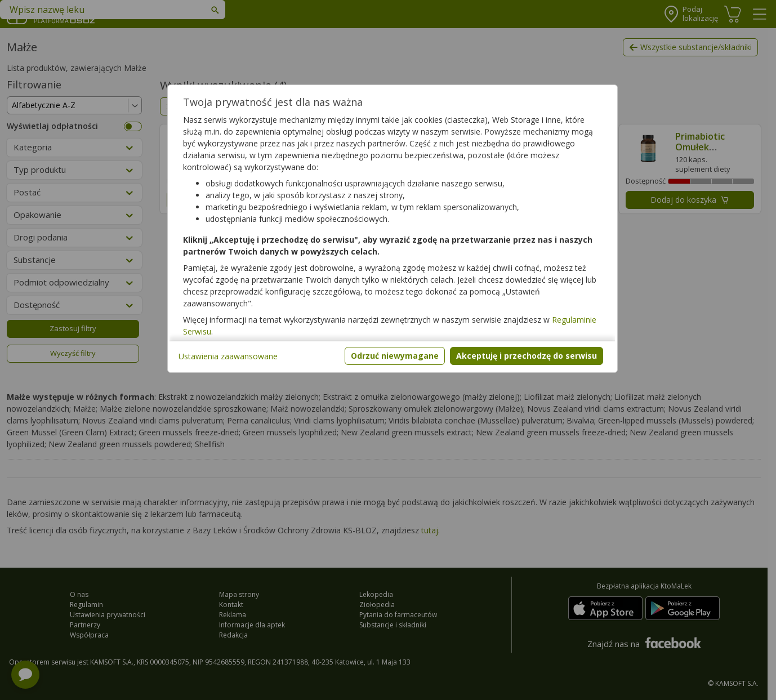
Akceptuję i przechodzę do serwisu (527, 356)
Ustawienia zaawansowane (228, 356)
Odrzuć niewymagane (395, 356)
